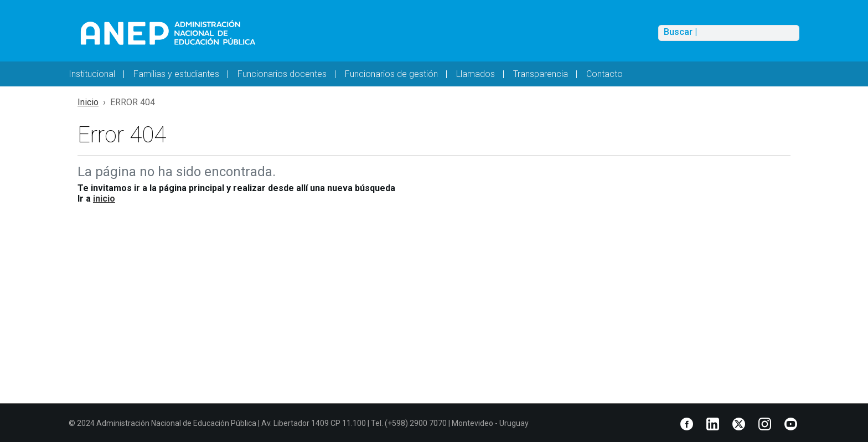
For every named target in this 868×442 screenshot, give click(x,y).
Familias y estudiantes (176, 74)
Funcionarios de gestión (391, 74)
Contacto (604, 74)
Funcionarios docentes (282, 74)
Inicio (88, 102)
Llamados (476, 74)
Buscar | (680, 32)
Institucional (92, 74)
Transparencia (541, 74)
